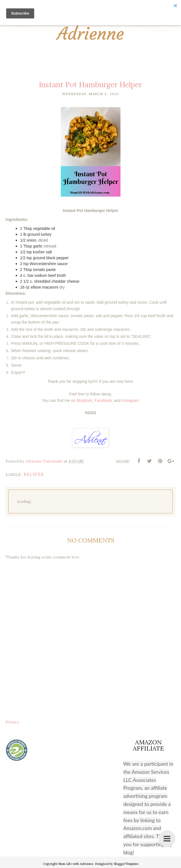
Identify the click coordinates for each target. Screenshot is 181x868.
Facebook (103, 400)
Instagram (130, 400)
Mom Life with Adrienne (91, 25)
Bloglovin (84, 400)
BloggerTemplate (126, 864)
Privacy (12, 722)
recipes (34, 474)
